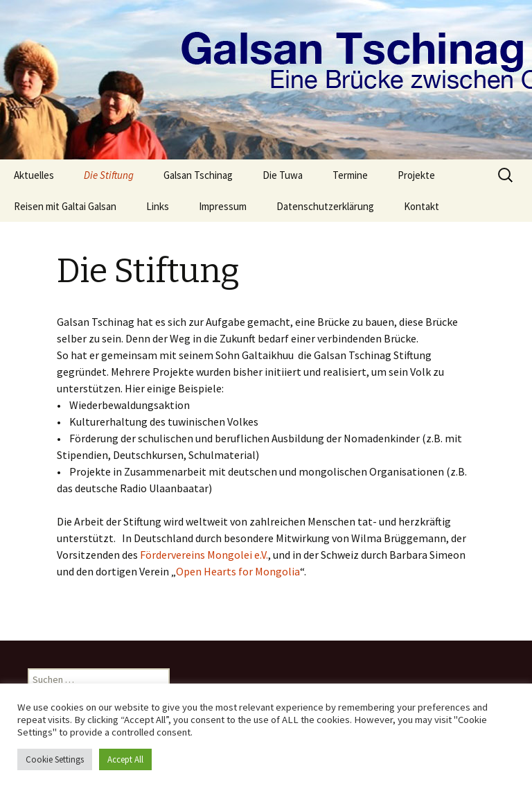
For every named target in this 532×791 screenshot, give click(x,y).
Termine (350, 175)
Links (158, 206)
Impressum (223, 206)
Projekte (416, 175)
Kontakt (422, 206)
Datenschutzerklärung (325, 206)
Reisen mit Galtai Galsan (65, 206)
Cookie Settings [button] (55, 759)
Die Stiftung (109, 175)
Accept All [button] (125, 759)
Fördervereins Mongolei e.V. (204, 555)
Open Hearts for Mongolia (238, 571)
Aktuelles (34, 175)
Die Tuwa (283, 175)
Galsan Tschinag (198, 175)
